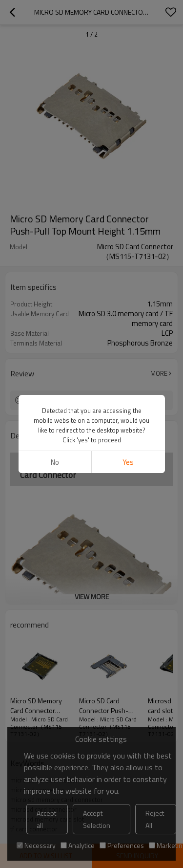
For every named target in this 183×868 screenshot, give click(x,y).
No (55, 462)
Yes (128, 462)
